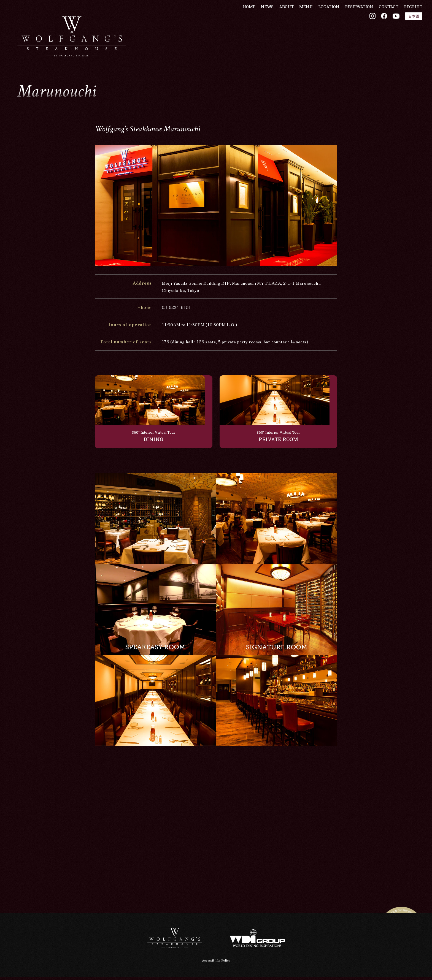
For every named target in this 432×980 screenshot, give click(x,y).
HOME (241, 23)
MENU (298, 23)
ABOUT (279, 23)
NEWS (260, 23)
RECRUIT (405, 23)
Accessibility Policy (216, 963)
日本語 (406, 33)
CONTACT (381, 23)
